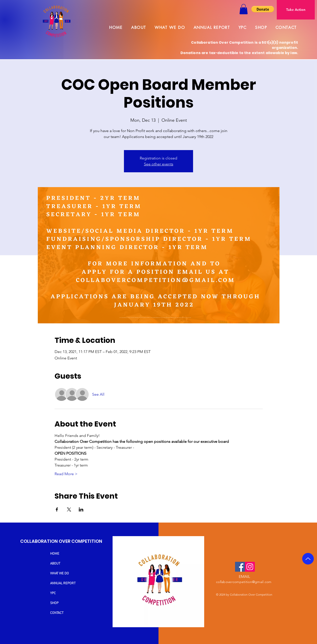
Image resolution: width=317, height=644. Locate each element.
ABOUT (55, 564)
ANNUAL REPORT (63, 583)
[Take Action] (296, 10)
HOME (55, 554)
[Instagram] (250, 567)
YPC (53, 593)
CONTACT (57, 613)
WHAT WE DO (59, 574)
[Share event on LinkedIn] (81, 509)
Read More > (66, 474)
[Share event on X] (69, 509)
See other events (159, 164)
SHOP (54, 603)
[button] (244, 9)
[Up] (308, 559)
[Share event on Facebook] (57, 509)
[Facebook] (240, 567)
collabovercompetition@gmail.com (244, 582)
